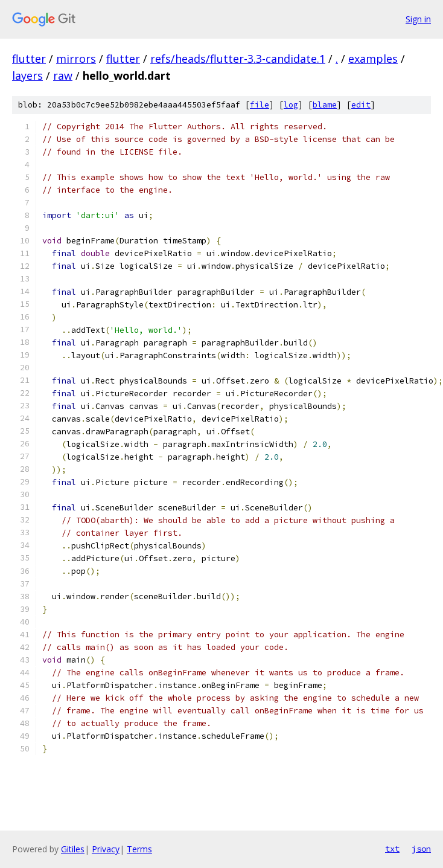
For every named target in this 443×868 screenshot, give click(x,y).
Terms (139, 849)
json (421, 849)
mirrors (76, 59)
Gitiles (73, 849)
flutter (29, 59)
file (260, 105)
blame (325, 105)
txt (392, 849)
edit (361, 105)
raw (63, 76)
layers (27, 76)
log (291, 105)
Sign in (418, 19)
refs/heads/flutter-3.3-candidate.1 (238, 59)
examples (373, 59)
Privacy (106, 849)
